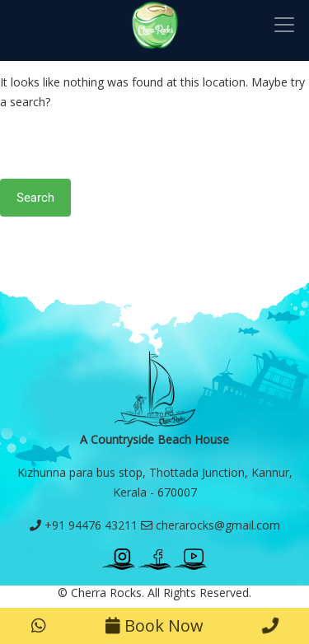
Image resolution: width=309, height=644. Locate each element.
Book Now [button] (154, 625)
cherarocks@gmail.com (211, 525)
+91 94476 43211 (84, 525)
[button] (39, 626)
